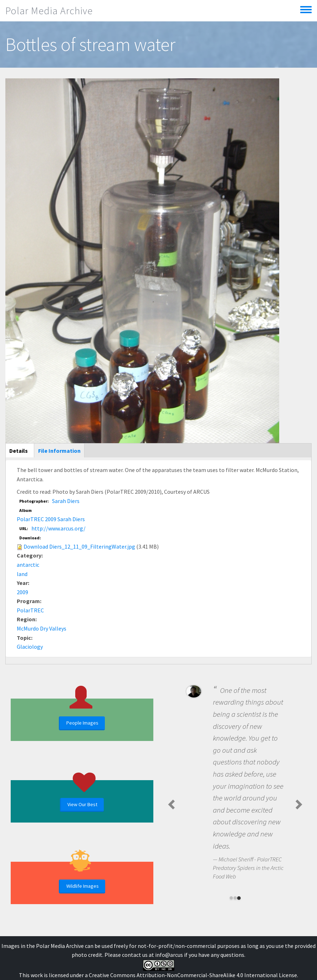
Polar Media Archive (49, 11)
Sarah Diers (66, 501)
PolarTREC (30, 610)
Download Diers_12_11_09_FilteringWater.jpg (79, 546)
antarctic (28, 565)
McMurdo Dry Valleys (42, 628)
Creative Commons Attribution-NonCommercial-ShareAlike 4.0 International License (193, 975)
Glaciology (30, 647)
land (22, 574)
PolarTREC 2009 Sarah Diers (51, 519)
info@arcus (169, 955)
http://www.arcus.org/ (58, 528)
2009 (22, 592)
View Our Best (82, 804)
